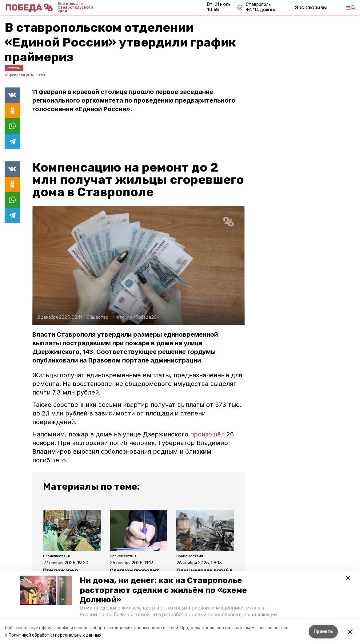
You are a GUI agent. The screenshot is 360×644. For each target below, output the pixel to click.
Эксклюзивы (311, 7)
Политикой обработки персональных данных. (56, 635)
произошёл (207, 434)
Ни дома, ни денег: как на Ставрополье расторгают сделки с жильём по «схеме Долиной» (163, 590)
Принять (323, 632)
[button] (46, 590)
